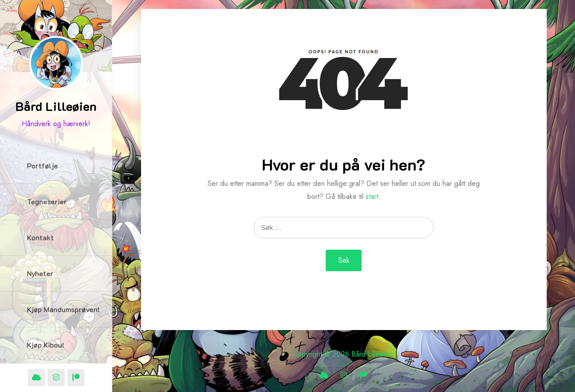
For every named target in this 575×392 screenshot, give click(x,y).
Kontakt (40, 237)
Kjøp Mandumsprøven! (63, 309)
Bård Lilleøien (56, 106)
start (372, 196)
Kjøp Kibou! (46, 345)
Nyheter (40, 273)
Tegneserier (47, 201)
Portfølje (42, 165)
